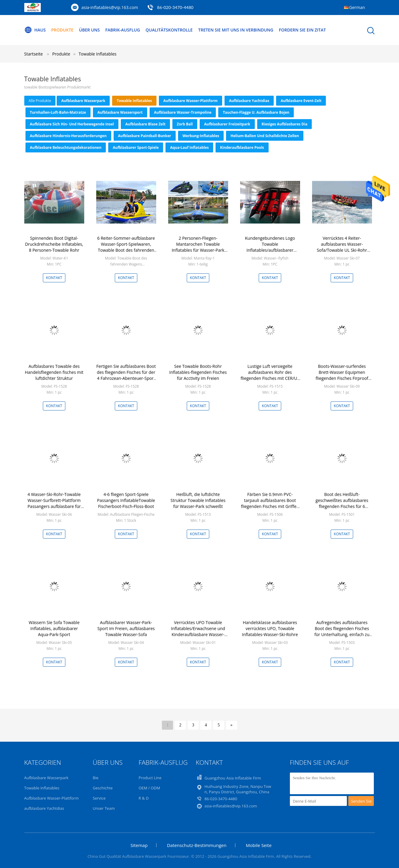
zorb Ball (185, 124)
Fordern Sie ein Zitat (302, 30)
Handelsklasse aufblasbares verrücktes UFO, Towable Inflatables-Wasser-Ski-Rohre (270, 628)
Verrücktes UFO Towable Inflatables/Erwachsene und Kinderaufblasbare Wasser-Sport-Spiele (198, 631)
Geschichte (103, 788)
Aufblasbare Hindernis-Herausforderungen (68, 136)
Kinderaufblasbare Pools (242, 147)
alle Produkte (40, 101)
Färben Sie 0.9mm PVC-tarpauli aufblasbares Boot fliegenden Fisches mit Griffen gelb (270, 503)
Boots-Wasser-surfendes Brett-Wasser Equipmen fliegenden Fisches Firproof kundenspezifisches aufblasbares (342, 378)
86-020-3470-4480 (175, 7)
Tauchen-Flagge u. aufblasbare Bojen (256, 112)
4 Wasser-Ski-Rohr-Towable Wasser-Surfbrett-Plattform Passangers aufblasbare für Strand (54, 503)
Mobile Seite (259, 845)
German (357, 7)
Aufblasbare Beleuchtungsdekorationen (66, 147)
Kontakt (54, 278)
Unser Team (104, 808)
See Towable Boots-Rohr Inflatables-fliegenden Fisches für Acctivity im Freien (198, 372)
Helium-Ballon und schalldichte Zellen (265, 136)
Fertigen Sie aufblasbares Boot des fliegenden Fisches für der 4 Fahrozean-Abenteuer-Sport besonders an (126, 375)
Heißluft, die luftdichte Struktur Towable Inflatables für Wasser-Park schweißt (198, 500)
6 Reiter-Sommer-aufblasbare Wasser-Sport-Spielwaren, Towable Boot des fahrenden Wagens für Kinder (126, 247)
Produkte (62, 30)
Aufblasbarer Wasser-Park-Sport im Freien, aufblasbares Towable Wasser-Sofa (126, 628)
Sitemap (139, 845)
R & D (144, 798)
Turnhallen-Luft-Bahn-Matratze (58, 112)
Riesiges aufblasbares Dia (285, 124)
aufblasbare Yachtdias (249, 101)
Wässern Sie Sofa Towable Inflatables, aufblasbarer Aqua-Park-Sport (54, 628)
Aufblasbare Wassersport (120, 112)
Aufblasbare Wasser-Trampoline (183, 112)
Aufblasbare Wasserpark (83, 101)
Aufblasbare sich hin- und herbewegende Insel (72, 124)
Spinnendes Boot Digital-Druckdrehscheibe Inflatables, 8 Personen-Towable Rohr (54, 244)
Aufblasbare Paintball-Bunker (145, 136)
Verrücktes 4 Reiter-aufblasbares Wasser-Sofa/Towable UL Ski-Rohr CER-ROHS (342, 247)
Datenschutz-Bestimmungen (197, 845)
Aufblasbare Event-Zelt (301, 101)
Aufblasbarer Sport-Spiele (136, 147)
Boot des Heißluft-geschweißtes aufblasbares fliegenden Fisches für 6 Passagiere (342, 503)
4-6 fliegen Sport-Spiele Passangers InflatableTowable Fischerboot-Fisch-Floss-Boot (126, 500)
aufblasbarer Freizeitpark (227, 124)
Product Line (150, 778)
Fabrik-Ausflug (123, 30)
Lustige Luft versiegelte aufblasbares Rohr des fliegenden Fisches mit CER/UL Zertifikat (270, 375)
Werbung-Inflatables (201, 136)
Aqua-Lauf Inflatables (189, 147)
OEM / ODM (149, 788)
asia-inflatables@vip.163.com (110, 7)
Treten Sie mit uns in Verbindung (236, 30)
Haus (35, 30)
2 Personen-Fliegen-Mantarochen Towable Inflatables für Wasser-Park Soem (198, 247)
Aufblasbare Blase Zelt (145, 124)
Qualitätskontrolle (169, 30)
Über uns (89, 30)
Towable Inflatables (97, 54)
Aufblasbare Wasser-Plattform (191, 101)
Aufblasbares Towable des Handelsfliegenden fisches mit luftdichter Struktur (54, 372)
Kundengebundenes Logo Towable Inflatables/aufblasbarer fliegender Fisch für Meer (270, 247)
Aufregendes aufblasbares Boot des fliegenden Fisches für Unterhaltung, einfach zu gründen (342, 631)
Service (99, 798)
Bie (95, 778)
